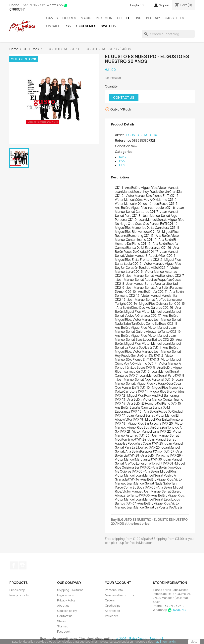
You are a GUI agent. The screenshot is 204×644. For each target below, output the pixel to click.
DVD (138, 18)
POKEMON (104, 18)
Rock (123, 157)
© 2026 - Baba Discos (132, 639)
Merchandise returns (120, 595)
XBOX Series (86, 26)
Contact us (124, 98)
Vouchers (112, 616)
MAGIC (86, 18)
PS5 (68, 26)
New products (19, 595)
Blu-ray (153, 18)
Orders (110, 600)
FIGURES (69, 18)
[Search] (168, 34)
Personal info (114, 590)
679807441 (18, 9)
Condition (123, 146)
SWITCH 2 (109, 26)
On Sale (53, 26)
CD (119, 18)
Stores (62, 621)
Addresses (112, 611)
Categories (124, 152)
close (194, 642)
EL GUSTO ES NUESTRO (141, 135)
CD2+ (123, 165)
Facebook (14, 565)
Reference (123, 140)
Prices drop (17, 590)
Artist (119, 135)
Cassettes (174, 18)
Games (52, 18)
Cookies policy (67, 611)
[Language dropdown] (138, 5)
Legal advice (65, 595)
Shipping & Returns (70, 590)
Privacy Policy (66, 600)
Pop (122, 161)
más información (165, 642)
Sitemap (63, 626)
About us (63, 606)
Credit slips (113, 606)
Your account (118, 583)
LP (128, 18)
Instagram (23, 565)
